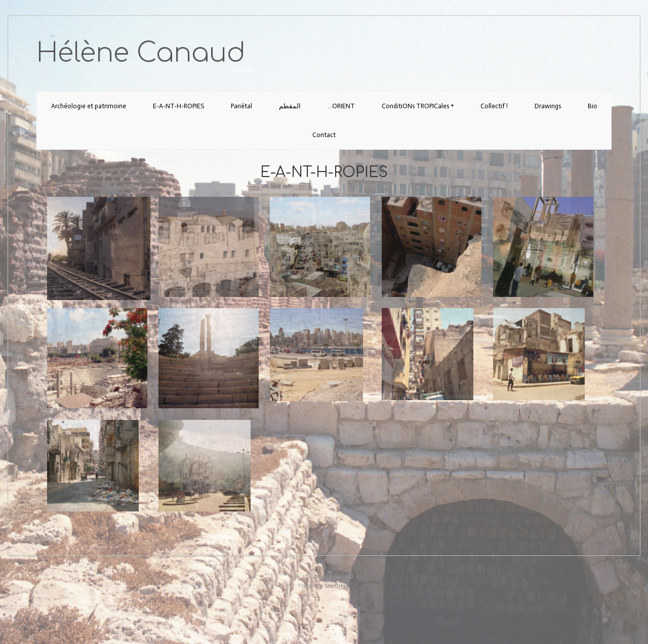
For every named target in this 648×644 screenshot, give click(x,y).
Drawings (548, 106)
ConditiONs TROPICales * (418, 106)
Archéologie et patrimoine (89, 106)
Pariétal (241, 106)
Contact (324, 135)
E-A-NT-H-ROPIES (178, 106)
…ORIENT (341, 106)
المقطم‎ (290, 106)
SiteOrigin (337, 586)
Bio (593, 106)
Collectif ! (494, 106)
